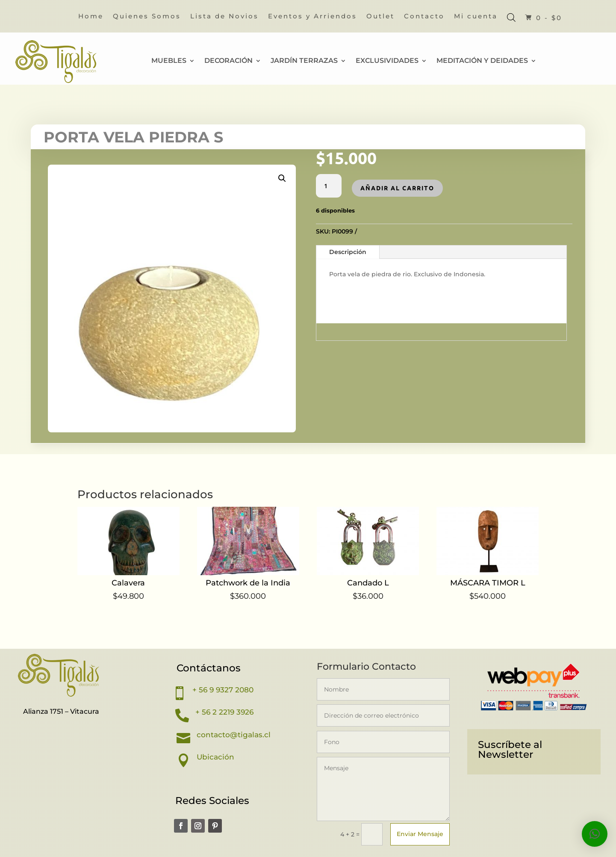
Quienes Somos (147, 17)
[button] (282, 178)
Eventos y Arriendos (312, 17)
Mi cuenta (476, 17)
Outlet (380, 17)
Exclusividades (387, 61)
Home (91, 17)
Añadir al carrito (397, 188)
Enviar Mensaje (420, 834)
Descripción (348, 252)
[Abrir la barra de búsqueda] (511, 17)
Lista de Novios (224, 17)
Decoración (228, 61)
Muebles (169, 61)
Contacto (424, 17)
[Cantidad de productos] (329, 186)
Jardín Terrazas (304, 61)
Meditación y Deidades (482, 61)
